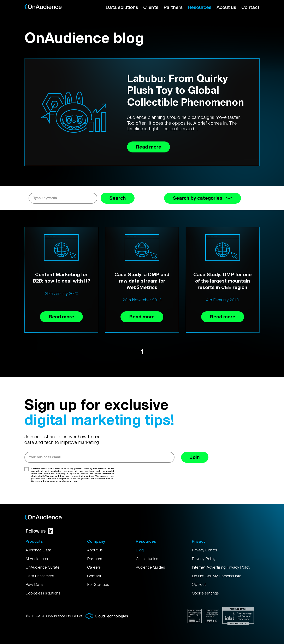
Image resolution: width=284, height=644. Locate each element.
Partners (173, 7)
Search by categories (203, 198)
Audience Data (38, 550)
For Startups (98, 584)
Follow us (39, 531)
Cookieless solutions (43, 593)
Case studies (147, 559)
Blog (140, 550)
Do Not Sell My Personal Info (217, 576)
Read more (61, 317)
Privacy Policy (204, 559)
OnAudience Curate (43, 567)
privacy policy (51, 481)
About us (226, 7)
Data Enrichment (40, 576)
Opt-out (199, 584)
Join (195, 457)
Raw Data (34, 584)
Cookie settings (205, 593)
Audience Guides (150, 567)
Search (118, 198)
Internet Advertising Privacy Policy (221, 567)
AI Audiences (37, 559)
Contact (250, 7)
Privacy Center (205, 550)
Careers (94, 567)
